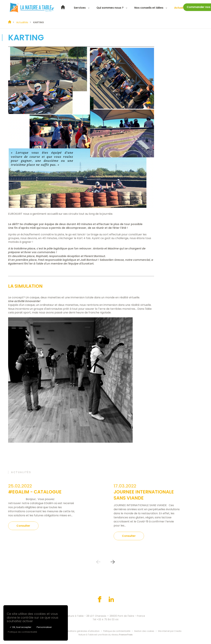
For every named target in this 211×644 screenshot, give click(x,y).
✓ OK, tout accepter (21, 627)
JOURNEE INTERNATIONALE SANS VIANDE (144, 495)
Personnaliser (44, 627)
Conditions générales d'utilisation (82, 631)
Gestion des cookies (145, 631)
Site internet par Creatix (171, 631)
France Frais (126, 634)
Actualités (184, 8)
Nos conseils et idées (152, 8)
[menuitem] (66, 8)
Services (83, 8)
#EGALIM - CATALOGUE (35, 492)
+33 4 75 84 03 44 (108, 619)
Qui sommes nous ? (113, 8)
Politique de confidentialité (117, 631)
